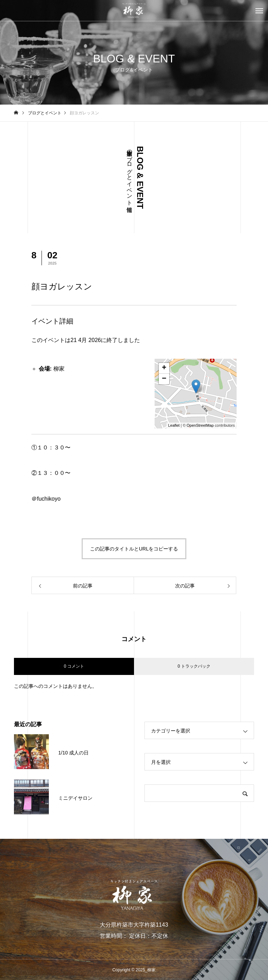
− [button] (164, 379)
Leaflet (174, 425)
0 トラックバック (194, 666)
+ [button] (164, 368)
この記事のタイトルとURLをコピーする (134, 549)
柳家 (59, 369)
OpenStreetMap (200, 425)
